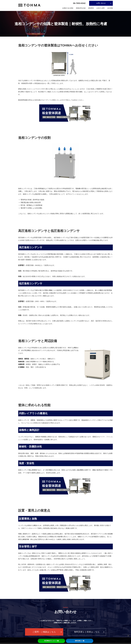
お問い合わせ (101, 3)
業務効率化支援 (81, 8)
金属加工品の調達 (68, 8)
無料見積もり (80, 641)
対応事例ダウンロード (51, 641)
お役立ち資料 (101, 8)
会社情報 (110, 8)
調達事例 (91, 8)
